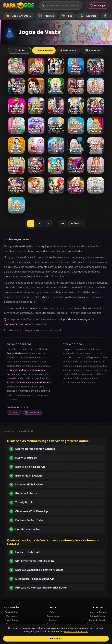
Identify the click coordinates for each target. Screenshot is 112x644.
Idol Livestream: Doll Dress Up (35, 561)
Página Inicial (11, 612)
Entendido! (56, 639)
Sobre (53, 612)
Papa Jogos (9, 431)
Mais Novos (93, 50)
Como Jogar (53, 616)
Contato (53, 620)
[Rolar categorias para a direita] (108, 16)
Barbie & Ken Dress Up (30, 467)
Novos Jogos (11, 620)
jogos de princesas (36, 324)
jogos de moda (70, 319)
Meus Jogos (98, 6)
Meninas (46, 16)
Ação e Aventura (18, 16)
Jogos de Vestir (98, 616)
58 (63, 224)
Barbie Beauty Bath (28, 552)
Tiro (66, 16)
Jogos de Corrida (98, 620)
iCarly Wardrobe (26, 458)
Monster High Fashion (29, 485)
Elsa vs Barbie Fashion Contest (35, 449)
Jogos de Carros (98, 612)
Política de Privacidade (76, 631)
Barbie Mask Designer (29, 476)
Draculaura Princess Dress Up (35, 579)
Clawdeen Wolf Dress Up (32, 512)
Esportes (88, 16)
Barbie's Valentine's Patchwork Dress (28, 383)
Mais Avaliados (44, 50)
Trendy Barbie (24, 503)
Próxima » (77, 224)
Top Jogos (11, 616)
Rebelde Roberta (26, 494)
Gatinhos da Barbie (28, 529)
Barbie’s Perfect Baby (29, 520)
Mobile (20, 50)
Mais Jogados (68, 50)
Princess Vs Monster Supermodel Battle (41, 588)
